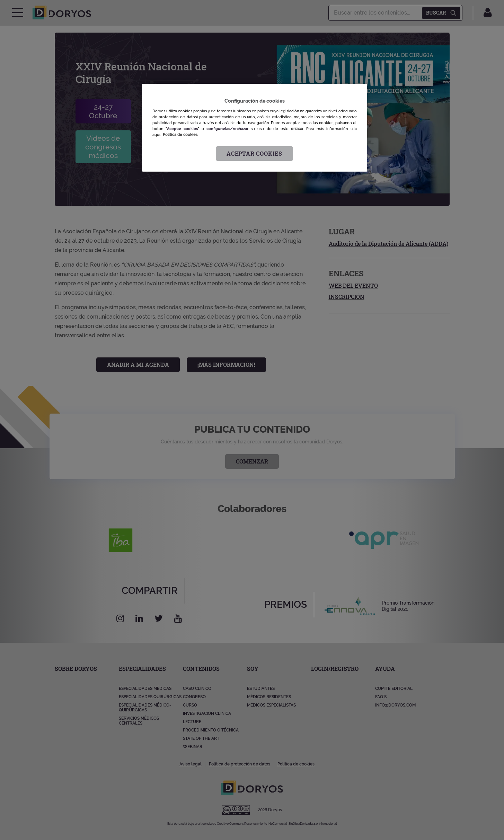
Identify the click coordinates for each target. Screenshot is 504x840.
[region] (255, 128)
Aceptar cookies (254, 153)
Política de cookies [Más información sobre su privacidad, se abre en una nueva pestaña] (180, 135)
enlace (297, 129)
